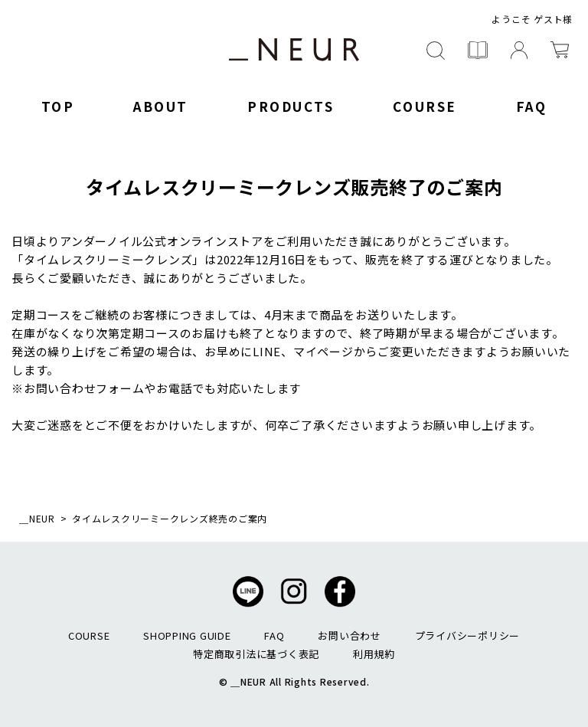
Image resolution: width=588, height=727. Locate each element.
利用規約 (374, 654)
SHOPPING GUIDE (187, 635)
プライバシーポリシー (468, 635)
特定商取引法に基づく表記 (256, 654)
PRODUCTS (291, 106)
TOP (58, 106)
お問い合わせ (350, 635)
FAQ (532, 106)
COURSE (425, 106)
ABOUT (161, 106)
